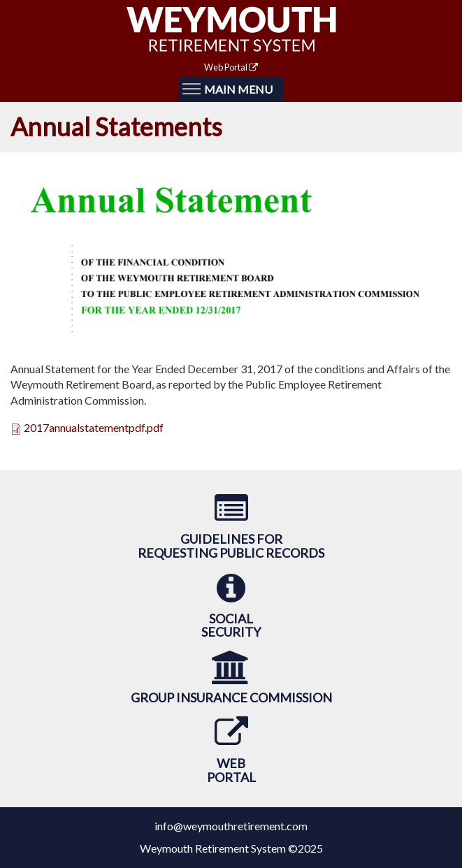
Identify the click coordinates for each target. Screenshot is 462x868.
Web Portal (231, 67)
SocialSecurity (231, 625)
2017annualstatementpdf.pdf (94, 427)
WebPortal (231, 770)
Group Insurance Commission (231, 697)
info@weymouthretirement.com (231, 826)
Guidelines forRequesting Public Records (231, 546)
